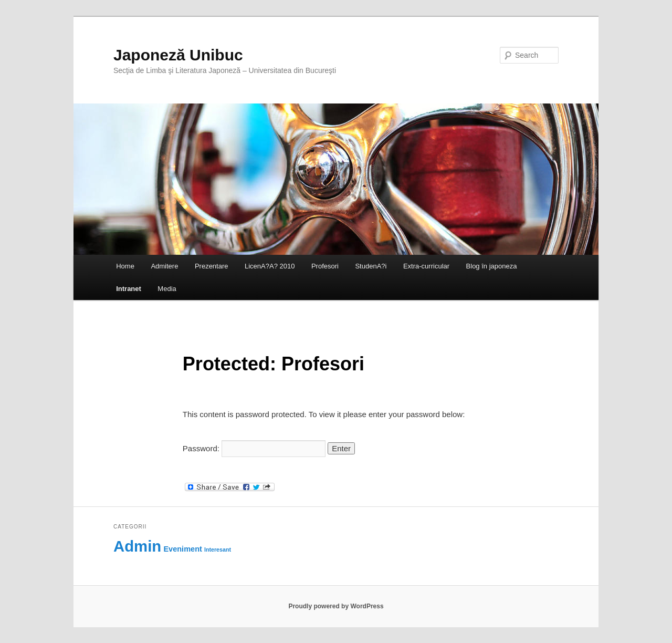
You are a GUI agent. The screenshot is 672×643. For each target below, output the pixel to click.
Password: (254, 448)
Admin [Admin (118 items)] (137, 546)
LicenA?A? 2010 (270, 266)
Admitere (164, 266)
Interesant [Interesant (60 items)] (218, 549)
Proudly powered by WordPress (336, 606)
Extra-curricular (426, 266)
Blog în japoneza (492, 266)
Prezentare (212, 266)
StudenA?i (371, 266)
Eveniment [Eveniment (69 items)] (182, 549)
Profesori (325, 266)
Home (125, 266)
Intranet (129, 289)
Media (167, 289)
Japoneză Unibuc (178, 55)
